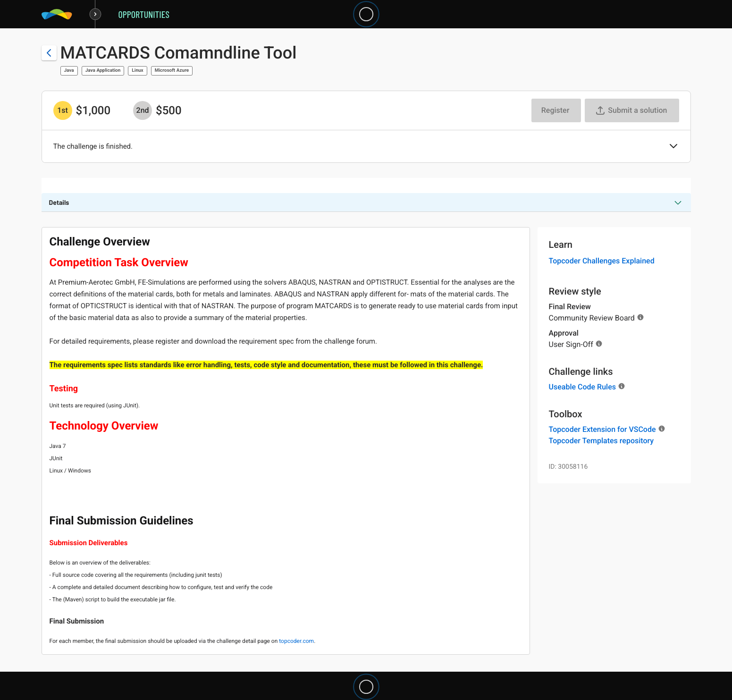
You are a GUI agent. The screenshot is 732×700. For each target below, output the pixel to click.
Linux (137, 71)
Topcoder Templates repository (602, 441)
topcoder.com (296, 641)
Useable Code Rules (582, 387)
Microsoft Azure (172, 71)
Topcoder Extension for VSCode (602, 429)
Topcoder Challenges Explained (602, 261)
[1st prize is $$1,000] (63, 110)
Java (69, 71)
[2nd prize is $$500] (143, 110)
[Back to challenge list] (49, 53)
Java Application (103, 71)
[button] (673, 147)
